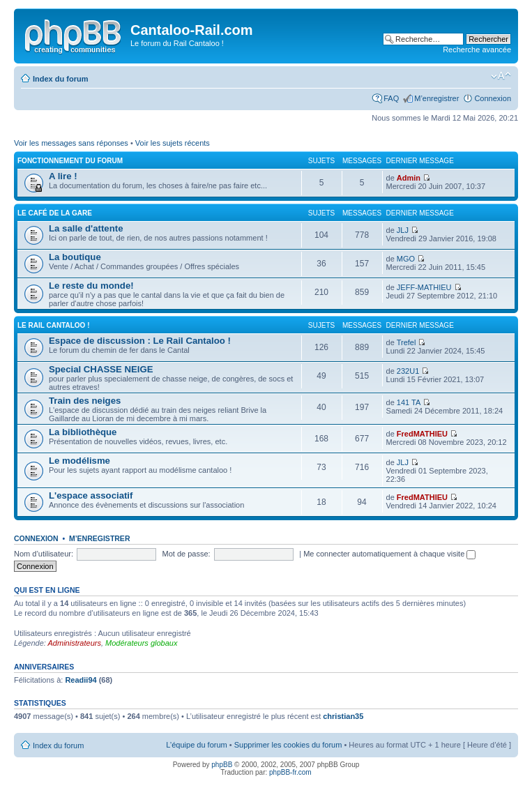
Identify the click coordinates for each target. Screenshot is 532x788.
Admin (409, 178)
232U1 (408, 371)
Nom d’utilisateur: (44, 554)
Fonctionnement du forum (70, 161)
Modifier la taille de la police (501, 76)
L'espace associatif (91, 495)
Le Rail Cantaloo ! (54, 325)
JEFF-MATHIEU (424, 287)
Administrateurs (75, 643)
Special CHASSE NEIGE (101, 369)
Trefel (406, 342)
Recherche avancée (477, 50)
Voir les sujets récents (173, 143)
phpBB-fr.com (290, 772)
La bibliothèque (83, 432)
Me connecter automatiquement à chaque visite (389, 554)
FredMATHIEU (422, 434)
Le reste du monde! (91, 286)
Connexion (493, 98)
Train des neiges (85, 401)
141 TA (409, 402)
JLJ (403, 230)
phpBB (222, 765)
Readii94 (81, 680)
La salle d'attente (86, 228)
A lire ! (63, 176)
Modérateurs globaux (141, 643)
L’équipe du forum (196, 745)
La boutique (75, 257)
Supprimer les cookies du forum (288, 745)
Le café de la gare (55, 213)
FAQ (391, 98)
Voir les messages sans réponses (71, 143)
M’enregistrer (436, 98)
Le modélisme (79, 461)
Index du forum (60, 79)
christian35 (343, 716)
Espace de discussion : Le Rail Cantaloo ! (140, 341)
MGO (406, 259)
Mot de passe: (187, 554)
